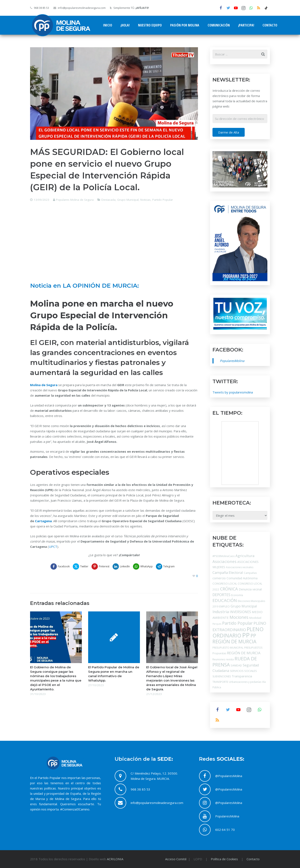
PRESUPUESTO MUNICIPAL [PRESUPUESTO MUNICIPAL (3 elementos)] (228, 648)
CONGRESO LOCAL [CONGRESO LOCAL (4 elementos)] (225, 583)
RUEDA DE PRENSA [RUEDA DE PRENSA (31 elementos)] (235, 662)
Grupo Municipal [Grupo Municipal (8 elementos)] (244, 606)
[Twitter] (228, 8)
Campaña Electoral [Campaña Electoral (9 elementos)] (228, 572)
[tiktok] (266, 8)
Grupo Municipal (128, 200)
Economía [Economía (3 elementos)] (237, 595)
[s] (240, 54)
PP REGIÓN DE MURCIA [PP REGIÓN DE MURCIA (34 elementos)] (234, 639)
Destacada (108, 200)
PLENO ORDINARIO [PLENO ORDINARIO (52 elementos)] (238, 632)
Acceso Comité (176, 859)
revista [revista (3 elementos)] (230, 659)
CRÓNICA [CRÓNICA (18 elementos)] (229, 589)
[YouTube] (236, 8)
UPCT (53, 547)
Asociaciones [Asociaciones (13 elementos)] (224, 561)
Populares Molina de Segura (75, 200)
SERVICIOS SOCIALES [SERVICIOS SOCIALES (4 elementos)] (243, 671)
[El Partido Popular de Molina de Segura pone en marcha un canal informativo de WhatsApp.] (114, 637)
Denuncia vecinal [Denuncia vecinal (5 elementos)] (250, 589)
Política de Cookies (224, 859)
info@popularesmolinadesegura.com (82, 8)
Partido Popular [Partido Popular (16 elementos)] (237, 623)
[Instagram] (243, 8)
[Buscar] (263, 54)
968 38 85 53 (41, 8)
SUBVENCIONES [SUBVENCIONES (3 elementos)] (222, 676)
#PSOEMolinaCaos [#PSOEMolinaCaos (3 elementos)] (224, 556)
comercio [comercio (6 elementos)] (219, 578)
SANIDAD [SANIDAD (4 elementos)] (236, 665)
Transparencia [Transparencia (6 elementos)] (242, 676)
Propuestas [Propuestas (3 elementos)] (219, 653)
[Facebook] (221, 8)
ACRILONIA (115, 859)
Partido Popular (163, 200)
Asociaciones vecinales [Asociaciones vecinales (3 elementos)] (240, 567)
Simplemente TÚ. (131, 8)
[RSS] (259, 8)
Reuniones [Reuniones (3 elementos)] (219, 659)
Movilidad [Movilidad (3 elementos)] (255, 618)
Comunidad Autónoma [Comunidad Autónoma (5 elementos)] (242, 578)
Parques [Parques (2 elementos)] (217, 624)
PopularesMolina (232, 361)
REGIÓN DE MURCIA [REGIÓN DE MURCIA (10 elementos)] (244, 653)
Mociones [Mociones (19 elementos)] (239, 617)
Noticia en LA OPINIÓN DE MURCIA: (84, 286)
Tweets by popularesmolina (233, 392)
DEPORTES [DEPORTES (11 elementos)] (221, 595)
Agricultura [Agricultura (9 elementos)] (245, 556)
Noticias (145, 200)
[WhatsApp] (251, 8)
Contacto (253, 859)
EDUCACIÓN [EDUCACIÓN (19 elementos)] (225, 600)
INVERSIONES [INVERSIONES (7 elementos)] (240, 612)
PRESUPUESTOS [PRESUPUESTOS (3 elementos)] (253, 648)
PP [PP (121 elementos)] (246, 635)
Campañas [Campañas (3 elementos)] (250, 573)
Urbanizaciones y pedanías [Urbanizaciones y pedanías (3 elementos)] (245, 682)
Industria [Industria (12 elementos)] (221, 612)
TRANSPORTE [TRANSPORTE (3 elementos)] (220, 682)
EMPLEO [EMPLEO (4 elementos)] (224, 606)
